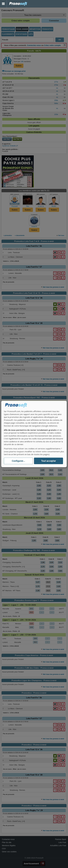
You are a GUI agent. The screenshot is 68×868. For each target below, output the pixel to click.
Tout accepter (48, 461)
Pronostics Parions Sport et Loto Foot (18, 4)
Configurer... (18, 461)
